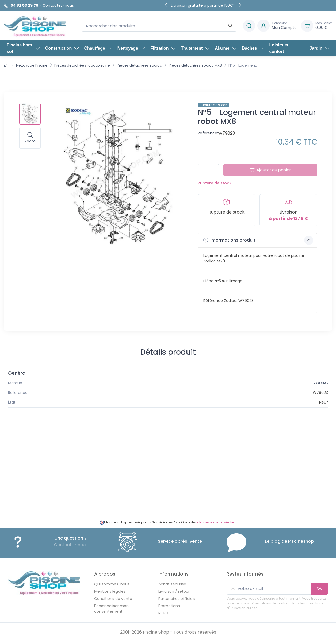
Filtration (163, 48)
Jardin (319, 48)
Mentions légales (110, 591)
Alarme (226, 48)
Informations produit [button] (258, 240)
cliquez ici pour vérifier (217, 522)
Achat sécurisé (172, 584)
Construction (62, 48)
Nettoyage (131, 48)
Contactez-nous (58, 5)
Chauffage (98, 48)
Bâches (253, 48)
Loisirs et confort (287, 48)
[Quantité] (208, 170)
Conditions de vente (113, 599)
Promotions (169, 606)
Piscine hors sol (23, 48)
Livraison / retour (174, 591)
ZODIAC (321, 383)
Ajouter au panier (270, 170)
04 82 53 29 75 (24, 5)
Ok (319, 588)
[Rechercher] (230, 26)
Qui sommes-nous (112, 584)
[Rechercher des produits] (159, 26)
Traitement (195, 48)
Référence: (208, 133)
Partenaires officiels (177, 599)
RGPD (163, 613)
